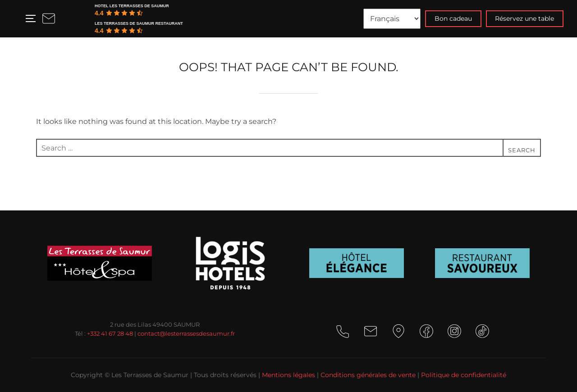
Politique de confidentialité (464, 375)
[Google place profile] (140, 6)
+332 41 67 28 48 (110, 333)
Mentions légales (288, 375)
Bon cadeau (453, 18)
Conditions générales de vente (368, 375)
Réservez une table (524, 18)
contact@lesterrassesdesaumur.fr (186, 333)
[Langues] (392, 19)
